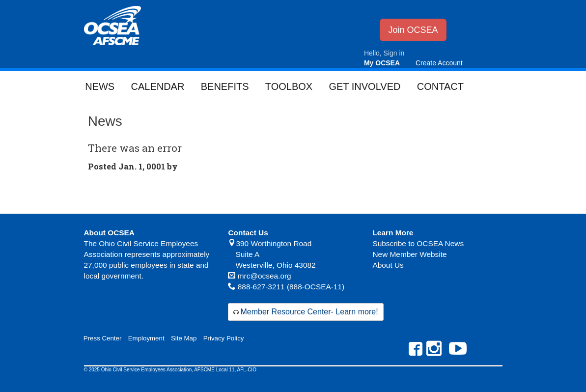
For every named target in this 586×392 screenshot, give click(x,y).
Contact (440, 86)
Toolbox (289, 86)
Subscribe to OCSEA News (418, 243)
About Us (388, 265)
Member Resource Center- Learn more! (309, 312)
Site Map (184, 338)
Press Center (103, 338)
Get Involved (364, 86)
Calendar (157, 86)
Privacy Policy (224, 338)
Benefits (225, 86)
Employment (146, 338)
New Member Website (409, 254)
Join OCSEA (413, 30)
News (100, 86)
